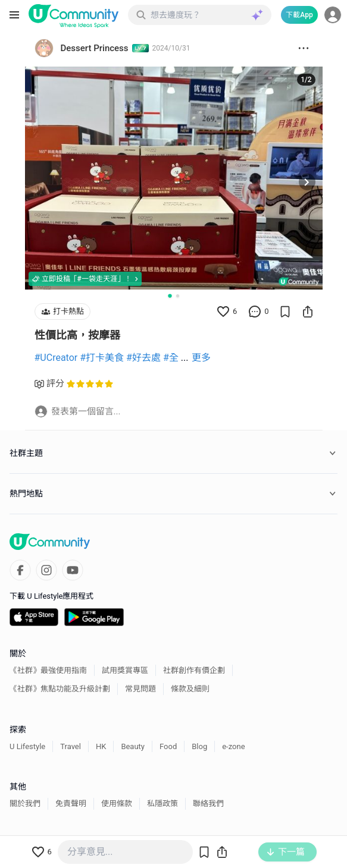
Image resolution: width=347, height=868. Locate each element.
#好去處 (143, 358)
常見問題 (140, 689)
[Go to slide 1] (170, 295)
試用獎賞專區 (125, 670)
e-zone (233, 746)
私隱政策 (162, 803)
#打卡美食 (102, 358)
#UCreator (56, 358)
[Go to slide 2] (178, 296)
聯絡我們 (208, 803)
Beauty (133, 746)
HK (101, 746)
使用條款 (117, 803)
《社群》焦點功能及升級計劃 (60, 689)
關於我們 (25, 803)
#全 (171, 358)
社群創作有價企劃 (194, 670)
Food (168, 746)
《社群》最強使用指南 (48, 670)
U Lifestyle (27, 746)
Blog (199, 746)
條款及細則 (190, 689)
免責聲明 (71, 803)
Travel (71, 746)
